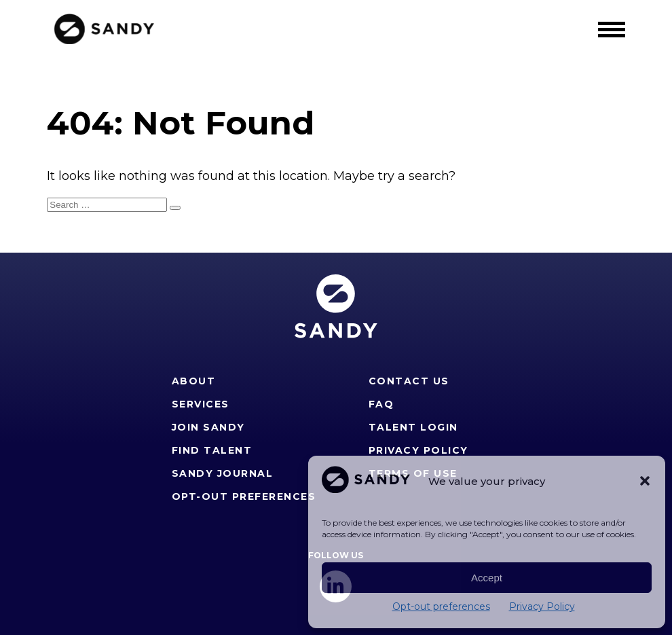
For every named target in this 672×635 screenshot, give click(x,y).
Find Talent (212, 450)
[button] (645, 481)
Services (201, 404)
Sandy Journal (223, 473)
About (194, 381)
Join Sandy (208, 427)
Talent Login (413, 427)
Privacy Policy (542, 606)
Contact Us (409, 381)
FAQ (381, 404)
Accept (487, 578)
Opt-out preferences (441, 606)
